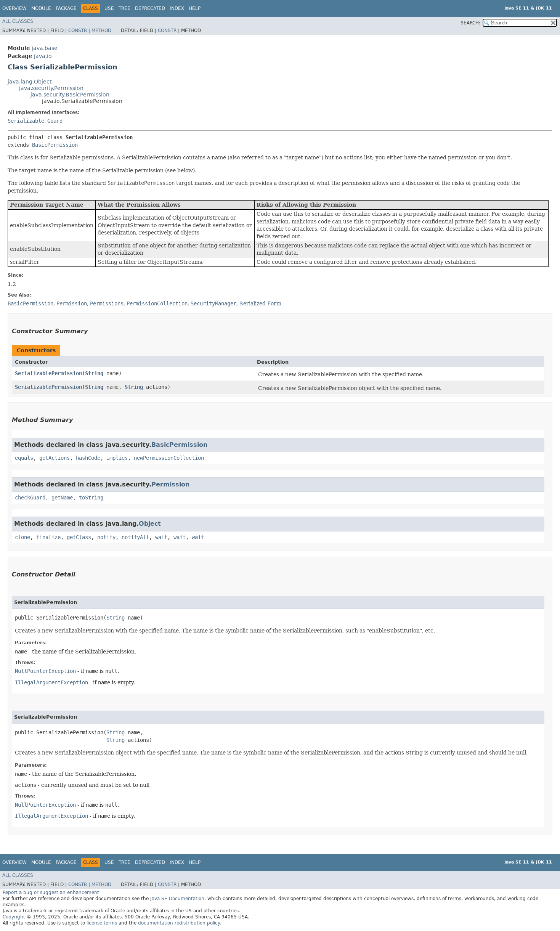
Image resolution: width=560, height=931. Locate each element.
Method (101, 30)
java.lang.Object (30, 82)
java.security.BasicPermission (70, 95)
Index (177, 8)
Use (109, 8)
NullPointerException (45, 671)
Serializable (26, 121)
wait (161, 537)
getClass (79, 537)
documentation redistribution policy (179, 923)
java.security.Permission (51, 88)
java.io (43, 56)
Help (195, 8)
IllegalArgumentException (51, 682)
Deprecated (150, 8)
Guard (55, 121)
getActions (55, 458)
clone (22, 537)
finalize (48, 537)
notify (106, 537)
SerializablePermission (48, 373)
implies (117, 458)
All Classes (18, 21)
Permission (170, 484)
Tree (124, 8)
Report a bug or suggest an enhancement (51, 892)
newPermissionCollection (169, 458)
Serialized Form (260, 303)
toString (91, 498)
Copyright (14, 917)
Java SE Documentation (177, 899)
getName (62, 498)
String (94, 373)
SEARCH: (470, 23)
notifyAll (135, 537)
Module (41, 8)
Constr (78, 30)
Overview (14, 8)
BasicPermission (55, 145)
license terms (102, 923)
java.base (45, 48)
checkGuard (30, 498)
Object (150, 524)
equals (24, 458)
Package (66, 8)
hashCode (88, 458)
